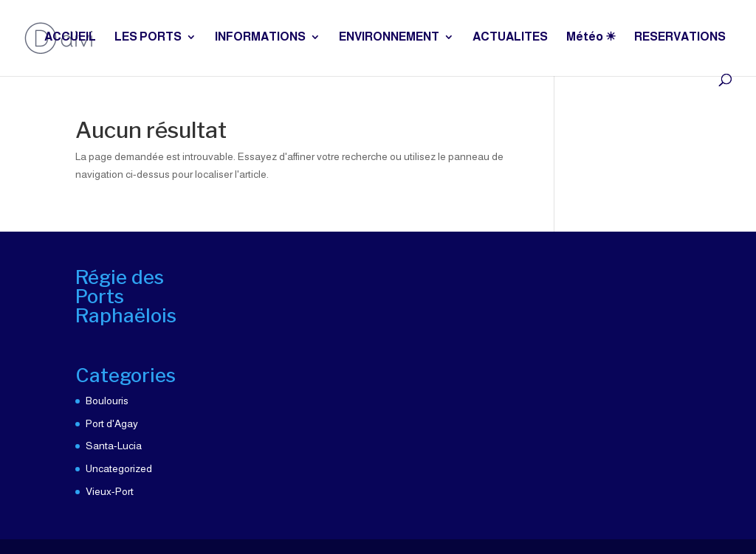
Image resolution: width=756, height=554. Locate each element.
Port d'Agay (112, 423)
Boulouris (107, 401)
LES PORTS (148, 37)
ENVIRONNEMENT (389, 37)
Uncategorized (119, 468)
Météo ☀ (591, 37)
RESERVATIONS (680, 37)
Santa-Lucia (114, 446)
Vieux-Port (110, 491)
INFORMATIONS (260, 37)
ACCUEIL (70, 37)
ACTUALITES (510, 37)
